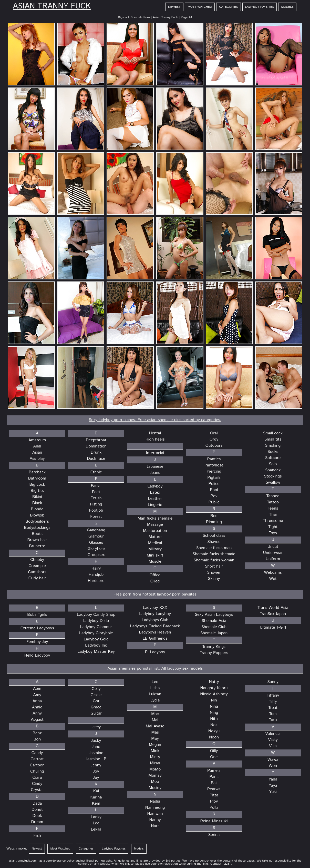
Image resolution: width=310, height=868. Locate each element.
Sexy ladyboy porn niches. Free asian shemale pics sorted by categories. (155, 420)
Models (287, 7)
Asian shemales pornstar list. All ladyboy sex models (155, 669)
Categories (228, 7)
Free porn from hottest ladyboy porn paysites (155, 594)
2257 (228, 864)
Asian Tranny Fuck (52, 6)
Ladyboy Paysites (260, 7)
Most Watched (200, 7)
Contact (216, 864)
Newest (174, 7)
